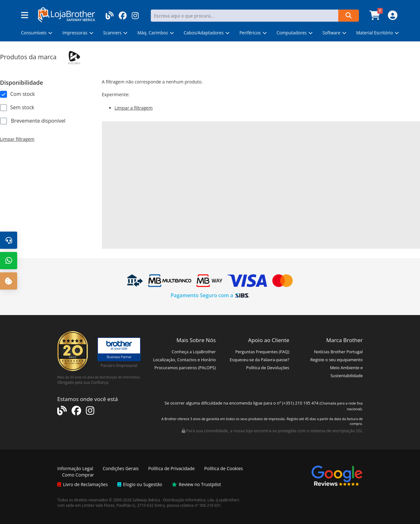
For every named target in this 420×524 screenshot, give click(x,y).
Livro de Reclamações (83, 484)
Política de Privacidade (171, 468)
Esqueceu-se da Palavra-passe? (259, 360)
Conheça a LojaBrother (194, 352)
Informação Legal (75, 468)
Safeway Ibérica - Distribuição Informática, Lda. (174, 500)
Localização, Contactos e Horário (184, 360)
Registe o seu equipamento (336, 360)
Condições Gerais (121, 468)
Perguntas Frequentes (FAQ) (262, 352)
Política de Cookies (224, 468)
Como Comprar (78, 475)
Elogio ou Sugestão (140, 484)
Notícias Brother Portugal (338, 352)
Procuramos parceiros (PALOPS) (185, 368)
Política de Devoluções (268, 368)
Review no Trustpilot (196, 484)
